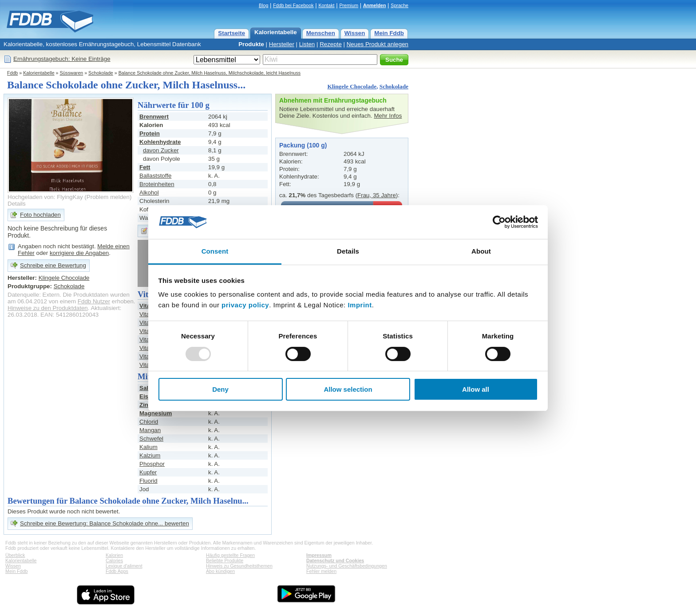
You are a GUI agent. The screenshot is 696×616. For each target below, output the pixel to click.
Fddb (12, 73)
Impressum (319, 555)
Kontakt (326, 5)
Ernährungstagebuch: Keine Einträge (62, 59)
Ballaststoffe (155, 176)
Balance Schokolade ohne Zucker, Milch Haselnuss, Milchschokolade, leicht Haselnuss (210, 73)
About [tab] (481, 251)
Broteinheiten (157, 184)
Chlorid (149, 422)
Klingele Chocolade (352, 86)
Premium (349, 5)
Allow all (476, 389)
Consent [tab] (215, 251)
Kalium (148, 447)
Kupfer (148, 472)
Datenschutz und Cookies (335, 560)
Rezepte (331, 44)
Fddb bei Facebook (293, 5)
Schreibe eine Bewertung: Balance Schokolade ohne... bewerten (105, 523)
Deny (220, 389)
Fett (145, 167)
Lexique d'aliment (124, 566)
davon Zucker (161, 150)
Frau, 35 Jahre (377, 195)
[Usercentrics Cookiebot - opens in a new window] (499, 222)
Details (17, 204)
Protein (150, 133)
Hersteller (282, 44)
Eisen (147, 396)
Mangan (150, 430)
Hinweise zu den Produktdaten (48, 308)
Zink (145, 405)
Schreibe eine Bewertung (53, 265)
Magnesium (156, 413)
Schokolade (101, 73)
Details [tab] (348, 251)
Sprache (399, 5)
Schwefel (151, 439)
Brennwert (154, 117)
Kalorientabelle (276, 32)
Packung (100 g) (303, 145)
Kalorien (114, 555)
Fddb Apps (117, 571)
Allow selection (348, 389)
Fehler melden (321, 571)
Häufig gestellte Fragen (230, 555)
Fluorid (148, 481)
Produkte (251, 44)
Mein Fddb (389, 33)
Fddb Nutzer (94, 301)
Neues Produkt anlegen (378, 44)
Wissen (355, 33)
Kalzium (150, 455)
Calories (114, 560)
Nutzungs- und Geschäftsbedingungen (347, 566)
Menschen (321, 33)
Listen (307, 44)
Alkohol (149, 193)
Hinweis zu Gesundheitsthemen (239, 566)
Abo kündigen (220, 571)
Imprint (360, 305)
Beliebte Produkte (225, 560)
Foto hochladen (40, 215)
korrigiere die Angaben (79, 253)
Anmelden (375, 5)
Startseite (231, 33)
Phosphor (152, 464)
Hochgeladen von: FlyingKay (45, 197)
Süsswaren (72, 73)
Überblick (15, 555)
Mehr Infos (388, 116)
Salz (145, 388)
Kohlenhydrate (160, 142)
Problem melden (108, 197)
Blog (263, 5)
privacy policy (245, 305)
